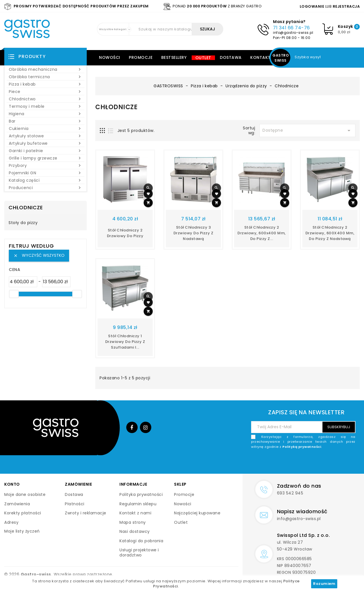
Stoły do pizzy (23, 223)
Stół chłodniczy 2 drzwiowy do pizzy (125, 233)
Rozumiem (324, 584)
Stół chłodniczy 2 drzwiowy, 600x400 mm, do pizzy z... (262, 233)
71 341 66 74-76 (291, 28)
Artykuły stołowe (45, 136)
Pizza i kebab (45, 84)
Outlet (203, 58)
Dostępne (307, 131)
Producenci (45, 188)
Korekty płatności (23, 513)
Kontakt (260, 57)
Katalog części (45, 180)
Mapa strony (133, 522)
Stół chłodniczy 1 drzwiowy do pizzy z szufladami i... (125, 342)
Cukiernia (45, 129)
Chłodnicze (26, 207)
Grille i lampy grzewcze (45, 158)
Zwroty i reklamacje (86, 513)
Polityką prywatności (302, 447)
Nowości (110, 57)
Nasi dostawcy (135, 531)
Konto (12, 484)
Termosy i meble (45, 106)
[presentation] (312, 463)
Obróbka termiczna (45, 77)
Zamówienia (17, 504)
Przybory (45, 165)
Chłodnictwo (45, 99)
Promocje (141, 57)
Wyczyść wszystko (39, 255)
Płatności (75, 504)
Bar (45, 121)
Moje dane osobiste (25, 494)
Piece (45, 92)
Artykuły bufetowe (45, 143)
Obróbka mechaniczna (45, 69)
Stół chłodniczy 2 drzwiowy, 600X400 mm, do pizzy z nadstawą (330, 233)
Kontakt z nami (135, 513)
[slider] (14, 294)
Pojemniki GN (45, 173)
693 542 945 (290, 493)
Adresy (11, 522)
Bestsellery (174, 57)
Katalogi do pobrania (141, 541)
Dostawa (231, 57)
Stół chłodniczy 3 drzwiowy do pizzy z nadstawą (194, 233)
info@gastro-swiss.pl (293, 33)
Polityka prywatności (141, 494)
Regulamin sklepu (138, 504)
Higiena (45, 114)
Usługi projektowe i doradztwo (139, 552)
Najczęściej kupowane (197, 513)
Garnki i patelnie (45, 151)
